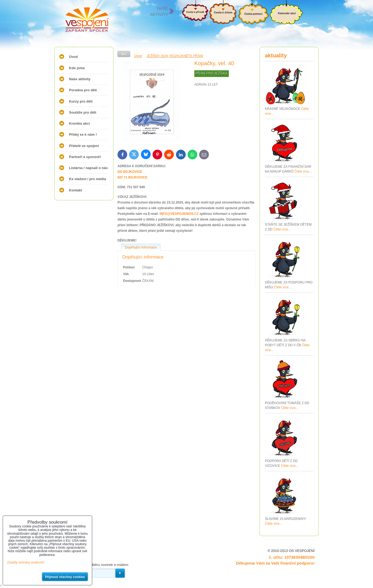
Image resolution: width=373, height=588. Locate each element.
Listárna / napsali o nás (88, 168)
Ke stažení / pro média (87, 179)
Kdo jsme (77, 68)
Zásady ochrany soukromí (26, 562)
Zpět (124, 54)
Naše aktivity (80, 79)
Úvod (73, 57)
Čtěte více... (303, 171)
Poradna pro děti (83, 90)
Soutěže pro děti (83, 112)
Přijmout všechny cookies (65, 577)
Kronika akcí (79, 123)
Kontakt (75, 190)
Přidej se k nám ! (83, 134)
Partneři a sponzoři (85, 157)
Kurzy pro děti (81, 101)
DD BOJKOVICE (130, 172)
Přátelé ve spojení (84, 146)
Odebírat (120, 573)
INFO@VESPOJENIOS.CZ (179, 214)
